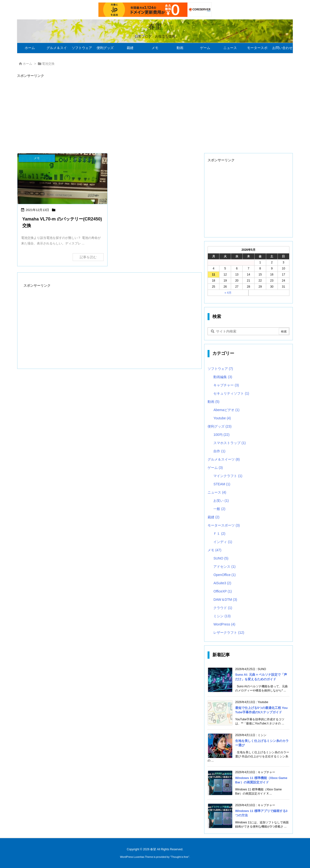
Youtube (222, 418)
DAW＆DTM (225, 600)
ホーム (27, 64)
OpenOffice (225, 575)
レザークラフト (229, 633)
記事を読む (88, 257)
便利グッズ (220, 426)
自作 (219, 451)
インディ (223, 542)
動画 (213, 402)
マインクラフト (228, 476)
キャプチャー (226, 385)
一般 (219, 509)
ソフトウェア (220, 369)
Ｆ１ (219, 534)
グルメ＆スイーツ (224, 459)
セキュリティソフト (231, 393)
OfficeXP (223, 591)
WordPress (224, 624)
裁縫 (213, 517)
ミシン (222, 616)
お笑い (221, 501)
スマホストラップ (229, 443)
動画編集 (223, 377)
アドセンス (224, 567)
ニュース (217, 492)
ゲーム (215, 468)
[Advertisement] (155, 113)
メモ (214, 550)
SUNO (221, 558)
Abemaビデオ (226, 410)
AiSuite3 (222, 583)
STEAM (222, 484)
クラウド (223, 608)
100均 (221, 435)
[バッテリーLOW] (62, 179)
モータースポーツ (224, 525)
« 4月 (228, 293)
